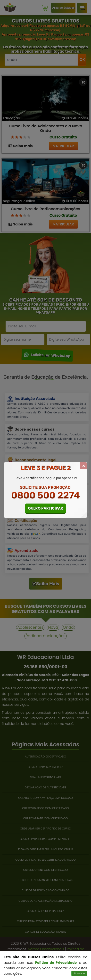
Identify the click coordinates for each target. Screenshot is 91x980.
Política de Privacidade (56, 963)
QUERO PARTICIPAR (45, 508)
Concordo (79, 973)
